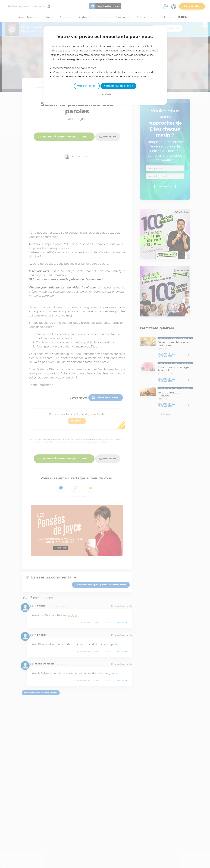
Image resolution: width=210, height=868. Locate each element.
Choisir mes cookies (87, 86)
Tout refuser (105, 94)
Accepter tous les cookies (118, 86)
